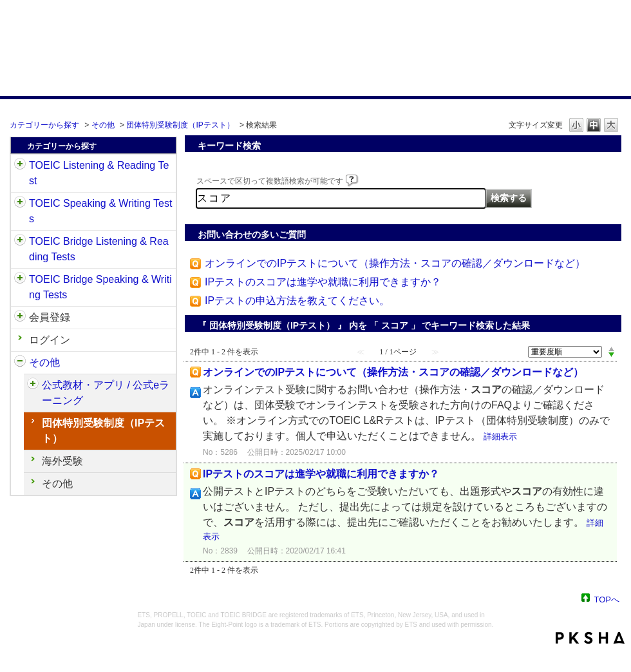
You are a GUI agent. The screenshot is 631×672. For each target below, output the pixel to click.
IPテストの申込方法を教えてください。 (297, 301)
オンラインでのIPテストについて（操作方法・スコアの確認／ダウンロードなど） (395, 263)
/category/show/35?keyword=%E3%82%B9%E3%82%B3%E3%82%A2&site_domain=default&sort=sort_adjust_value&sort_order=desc (20, 363)
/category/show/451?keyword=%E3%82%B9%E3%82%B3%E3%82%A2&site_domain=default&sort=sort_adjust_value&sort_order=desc (33, 385)
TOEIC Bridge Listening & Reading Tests (99, 249)
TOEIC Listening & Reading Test (99, 173)
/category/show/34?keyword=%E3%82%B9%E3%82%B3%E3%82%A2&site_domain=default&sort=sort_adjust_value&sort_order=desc (20, 280)
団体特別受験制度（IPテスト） (180, 125)
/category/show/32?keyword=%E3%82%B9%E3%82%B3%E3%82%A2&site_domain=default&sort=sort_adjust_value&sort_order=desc (20, 204)
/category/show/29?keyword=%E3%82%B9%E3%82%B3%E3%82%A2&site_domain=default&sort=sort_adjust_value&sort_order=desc (20, 318)
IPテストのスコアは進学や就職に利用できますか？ (323, 282)
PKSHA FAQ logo (590, 638)
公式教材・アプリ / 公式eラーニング (106, 393)
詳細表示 (500, 437)
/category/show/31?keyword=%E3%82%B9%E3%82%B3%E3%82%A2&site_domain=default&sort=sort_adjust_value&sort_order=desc (20, 166)
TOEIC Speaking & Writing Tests (100, 211)
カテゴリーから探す (44, 125)
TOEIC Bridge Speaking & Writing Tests (100, 287)
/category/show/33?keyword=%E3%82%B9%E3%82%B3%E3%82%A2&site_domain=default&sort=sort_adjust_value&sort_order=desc (20, 242)
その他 (103, 125)
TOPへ (607, 599)
